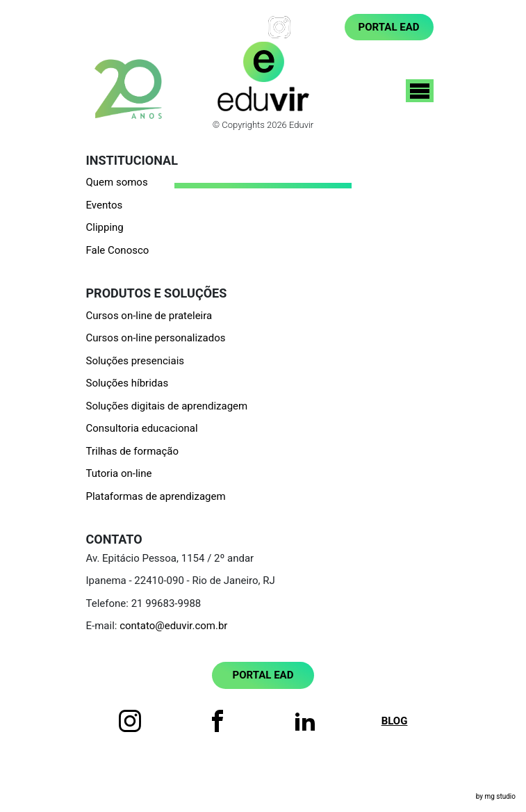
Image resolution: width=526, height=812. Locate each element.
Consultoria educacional (142, 428)
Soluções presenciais (135, 361)
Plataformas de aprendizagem (156, 496)
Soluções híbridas (128, 383)
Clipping (105, 227)
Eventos (105, 205)
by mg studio (496, 796)
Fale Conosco (118, 250)
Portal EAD (389, 27)
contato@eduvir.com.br (173, 626)
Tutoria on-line (119, 473)
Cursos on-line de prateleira (149, 316)
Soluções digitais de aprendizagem (167, 406)
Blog (318, 27)
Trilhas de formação (133, 451)
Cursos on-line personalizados (156, 338)
